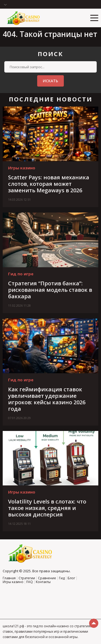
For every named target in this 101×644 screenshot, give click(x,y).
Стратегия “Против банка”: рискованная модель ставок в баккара (50, 290)
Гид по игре (21, 274)
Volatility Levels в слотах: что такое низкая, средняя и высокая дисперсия (47, 508)
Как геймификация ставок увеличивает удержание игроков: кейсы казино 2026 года (47, 399)
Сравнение (47, 578)
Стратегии (27, 578)
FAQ (30, 582)
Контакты (43, 582)
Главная (9, 578)
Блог (71, 578)
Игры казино (22, 168)
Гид (62, 578)
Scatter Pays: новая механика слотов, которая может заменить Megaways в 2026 (49, 184)
